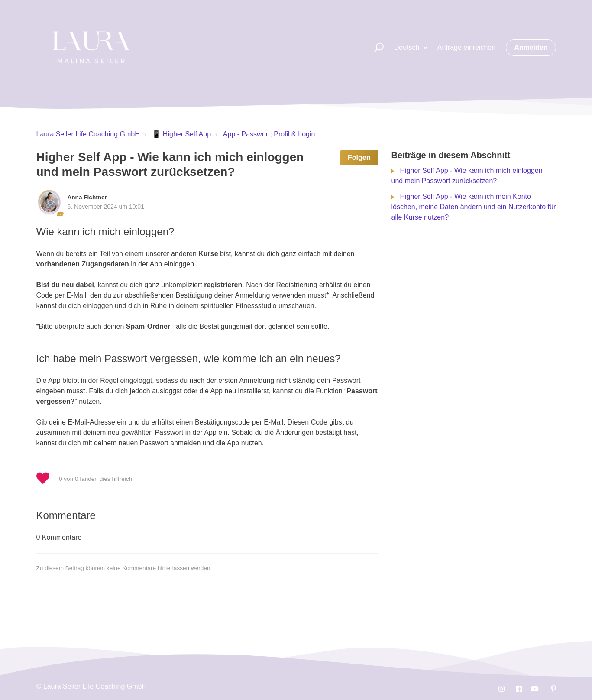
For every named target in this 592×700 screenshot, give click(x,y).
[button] (375, 48)
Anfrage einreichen (466, 47)
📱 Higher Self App (181, 134)
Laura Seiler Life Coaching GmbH (88, 134)
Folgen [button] (359, 157)
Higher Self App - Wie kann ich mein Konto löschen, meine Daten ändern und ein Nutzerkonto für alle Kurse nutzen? (474, 207)
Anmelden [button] (531, 47)
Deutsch (408, 47)
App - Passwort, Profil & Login (269, 134)
